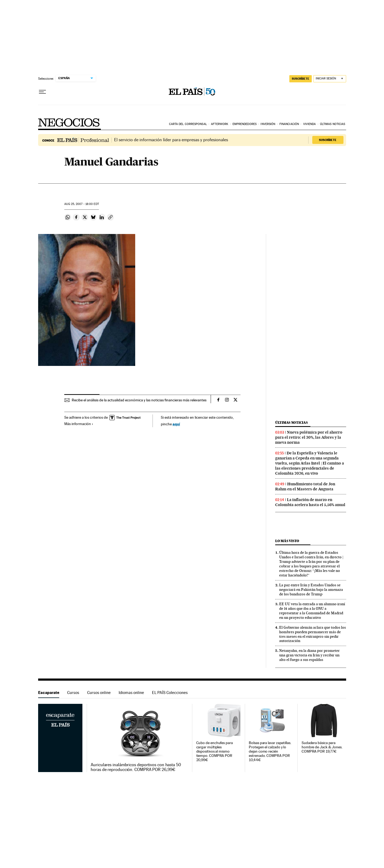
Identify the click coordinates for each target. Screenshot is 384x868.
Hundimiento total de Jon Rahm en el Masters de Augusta (305, 487)
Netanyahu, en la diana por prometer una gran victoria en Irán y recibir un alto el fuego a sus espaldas (309, 655)
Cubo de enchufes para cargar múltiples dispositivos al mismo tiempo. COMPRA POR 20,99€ (215, 751)
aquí (176, 424)
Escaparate (49, 693)
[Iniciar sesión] (330, 79)
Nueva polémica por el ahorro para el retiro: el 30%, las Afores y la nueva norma (309, 437)
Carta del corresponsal (188, 124)
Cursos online (99, 693)
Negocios (69, 122)
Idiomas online (131, 693)
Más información (79, 424)
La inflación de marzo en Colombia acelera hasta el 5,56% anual (310, 502)
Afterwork (220, 124)
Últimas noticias (333, 124)
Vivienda (310, 124)
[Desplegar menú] (42, 92)
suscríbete (301, 79)
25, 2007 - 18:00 (81, 204)
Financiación (289, 124)
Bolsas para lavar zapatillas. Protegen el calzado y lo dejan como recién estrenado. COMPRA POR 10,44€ (270, 751)
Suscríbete (328, 140)
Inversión (268, 124)
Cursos (73, 693)
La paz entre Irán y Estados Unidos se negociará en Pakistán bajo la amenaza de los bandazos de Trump (311, 590)
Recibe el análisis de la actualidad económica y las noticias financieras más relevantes (139, 400)
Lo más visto (287, 541)
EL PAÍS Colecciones (170, 693)
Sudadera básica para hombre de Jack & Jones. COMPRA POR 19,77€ (322, 747)
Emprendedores (245, 124)
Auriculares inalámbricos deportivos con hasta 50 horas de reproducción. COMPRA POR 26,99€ (136, 767)
